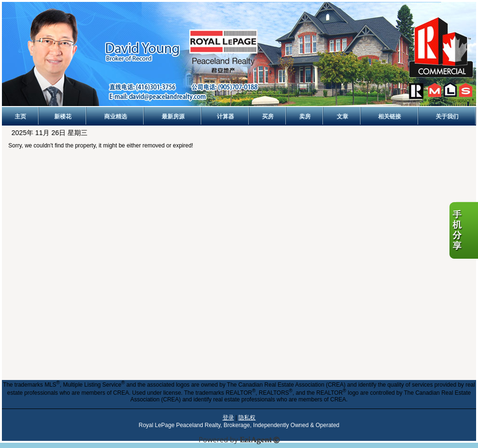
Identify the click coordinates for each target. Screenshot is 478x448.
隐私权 (247, 418)
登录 (228, 418)
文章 (342, 117)
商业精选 (116, 117)
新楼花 (63, 117)
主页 (20, 117)
